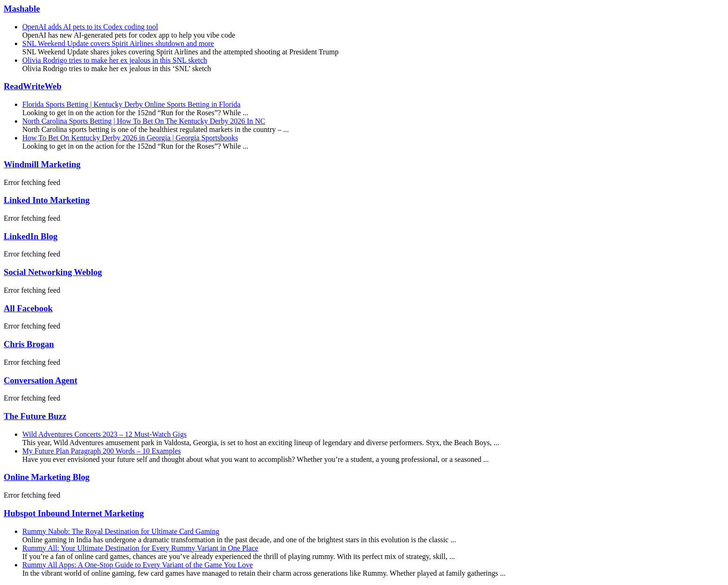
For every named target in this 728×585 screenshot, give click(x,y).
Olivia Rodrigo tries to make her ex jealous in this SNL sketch (115, 60)
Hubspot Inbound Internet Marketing (74, 513)
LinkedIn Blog (31, 236)
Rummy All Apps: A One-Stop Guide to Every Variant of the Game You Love (138, 565)
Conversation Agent (40, 380)
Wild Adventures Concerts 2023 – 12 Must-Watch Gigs (104, 434)
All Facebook (28, 308)
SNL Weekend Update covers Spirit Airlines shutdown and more (118, 43)
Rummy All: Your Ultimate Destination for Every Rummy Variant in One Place (140, 548)
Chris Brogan (29, 344)
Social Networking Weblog (53, 272)
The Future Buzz (35, 416)
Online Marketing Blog (47, 477)
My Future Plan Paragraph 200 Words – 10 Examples (101, 451)
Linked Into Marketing (47, 200)
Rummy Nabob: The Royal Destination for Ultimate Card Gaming (121, 531)
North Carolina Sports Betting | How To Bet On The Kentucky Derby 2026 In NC (144, 121)
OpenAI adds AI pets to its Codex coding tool (90, 27)
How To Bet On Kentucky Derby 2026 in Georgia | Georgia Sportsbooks (130, 138)
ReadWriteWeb (32, 86)
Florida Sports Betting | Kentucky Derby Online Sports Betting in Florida (131, 104)
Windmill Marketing (42, 164)
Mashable (22, 9)
